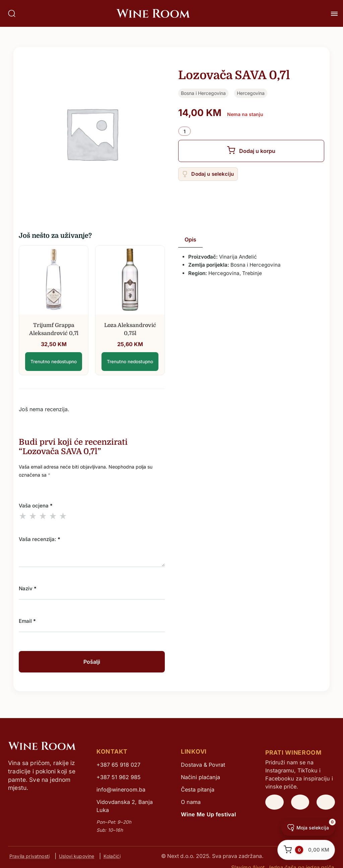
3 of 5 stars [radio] (43, 516)
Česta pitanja (198, 790)
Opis (190, 239)
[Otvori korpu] (306, 850)
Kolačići (112, 856)
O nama (191, 802)
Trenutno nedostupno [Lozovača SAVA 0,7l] (54, 362)
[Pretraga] (12, 13)
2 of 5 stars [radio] (33, 516)
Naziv (28, 588)
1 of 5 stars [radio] (23, 516)
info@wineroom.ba (121, 790)
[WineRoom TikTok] (300, 802)
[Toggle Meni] (334, 14)
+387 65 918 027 (118, 765)
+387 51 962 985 (119, 777)
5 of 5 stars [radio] (63, 516)
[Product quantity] (185, 131)
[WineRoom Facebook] (326, 802)
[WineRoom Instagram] (275, 802)
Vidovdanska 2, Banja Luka (125, 806)
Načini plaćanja (200, 777)
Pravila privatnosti (29, 856)
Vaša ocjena (36, 506)
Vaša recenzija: (40, 539)
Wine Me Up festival (208, 814)
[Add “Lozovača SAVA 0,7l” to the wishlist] (208, 174)
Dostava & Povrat (203, 765)
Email (27, 621)
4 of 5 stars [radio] (53, 516)
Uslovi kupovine (77, 856)
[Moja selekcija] (308, 828)
